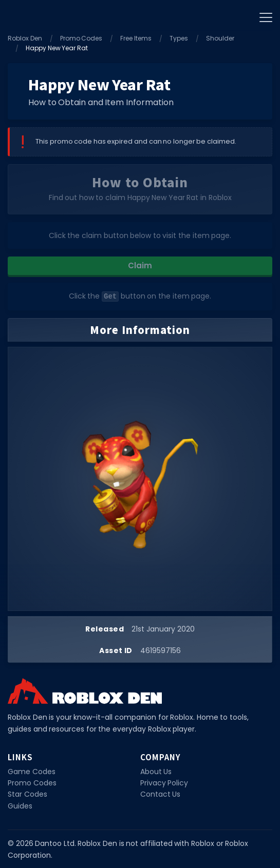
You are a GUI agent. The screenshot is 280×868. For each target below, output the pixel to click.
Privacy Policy (164, 782)
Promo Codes (81, 38)
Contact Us (161, 794)
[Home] (21, 15)
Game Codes (32, 771)
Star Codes (27, 794)
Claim (140, 265)
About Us (156, 771)
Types (179, 38)
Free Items (136, 38)
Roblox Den (25, 38)
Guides (20, 805)
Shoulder (220, 38)
